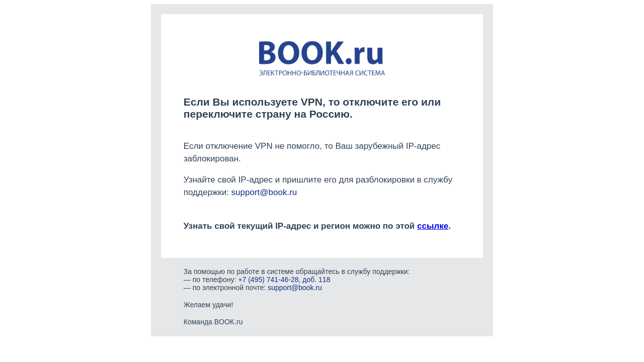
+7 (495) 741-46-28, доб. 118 (284, 280)
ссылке (433, 226)
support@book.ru (264, 192)
